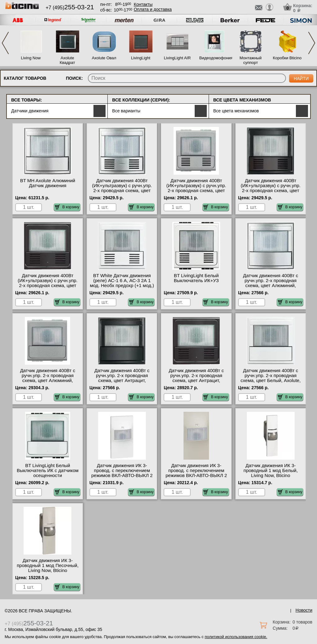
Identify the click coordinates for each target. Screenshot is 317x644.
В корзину (67, 207)
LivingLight (141, 58)
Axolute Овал (104, 58)
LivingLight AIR (177, 58)
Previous (5, 43)
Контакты (143, 4)
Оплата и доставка (153, 9)
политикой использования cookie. (236, 637)
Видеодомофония (214, 58)
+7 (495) (70, 8)
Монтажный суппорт (251, 60)
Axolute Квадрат (67, 60)
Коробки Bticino (287, 58)
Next (312, 43)
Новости (304, 610)
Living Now (31, 58)
